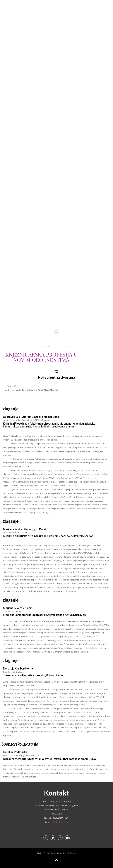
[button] (57, 332)
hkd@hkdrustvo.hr (59, 822)
